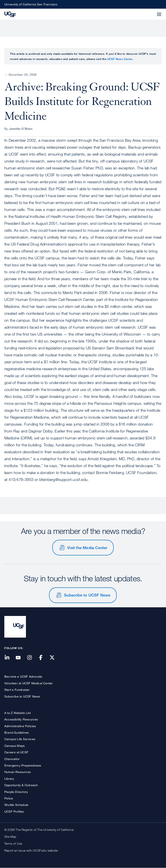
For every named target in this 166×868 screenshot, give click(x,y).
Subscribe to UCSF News (87, 595)
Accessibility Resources (21, 719)
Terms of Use (13, 843)
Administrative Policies (20, 726)
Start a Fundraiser (17, 690)
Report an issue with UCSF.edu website (31, 850)
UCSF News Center (120, 59)
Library (9, 779)
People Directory (16, 792)
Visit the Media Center (87, 548)
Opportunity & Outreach (21, 785)
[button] (149, 12)
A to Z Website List (18, 713)
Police (9, 798)
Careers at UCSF (16, 752)
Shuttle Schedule (16, 805)
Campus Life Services (20, 739)
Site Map (10, 837)
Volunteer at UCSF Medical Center (29, 683)
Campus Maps (14, 746)
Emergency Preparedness (23, 765)
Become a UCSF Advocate (23, 676)
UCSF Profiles (14, 811)
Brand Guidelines (17, 732)
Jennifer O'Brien (21, 129)
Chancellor (12, 759)
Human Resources (18, 772)
